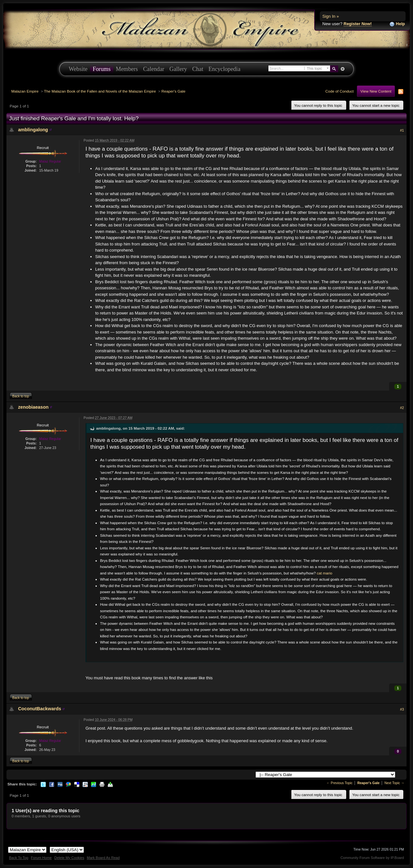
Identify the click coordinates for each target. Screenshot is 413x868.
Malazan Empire (25, 91)
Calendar (154, 69)
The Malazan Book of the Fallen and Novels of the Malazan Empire (100, 91)
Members (127, 69)
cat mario (325, 573)
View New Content (376, 91)
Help (397, 24)
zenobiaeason (33, 407)
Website (78, 69)
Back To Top (19, 858)
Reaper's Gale (173, 91)
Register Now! (358, 24)
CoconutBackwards (40, 709)
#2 (402, 408)
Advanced (342, 69)
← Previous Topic (340, 783)
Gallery (178, 69)
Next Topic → (394, 783)
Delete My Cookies (69, 858)
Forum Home (41, 858)
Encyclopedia (224, 69)
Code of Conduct (339, 91)
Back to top (21, 396)
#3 (402, 709)
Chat (198, 69)
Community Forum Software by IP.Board (372, 858)
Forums (102, 69)
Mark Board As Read (103, 858)
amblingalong (33, 130)
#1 (402, 130)
